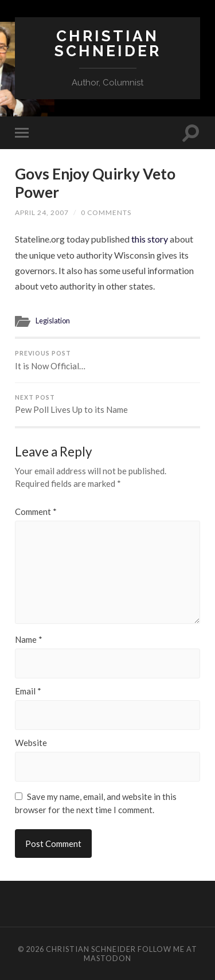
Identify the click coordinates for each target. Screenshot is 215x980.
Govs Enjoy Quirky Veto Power (95, 183)
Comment (36, 512)
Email (28, 691)
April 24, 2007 (42, 212)
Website (31, 743)
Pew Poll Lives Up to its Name (107, 405)
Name (29, 640)
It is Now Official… (107, 360)
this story (150, 239)
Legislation (53, 321)
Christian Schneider (108, 43)
